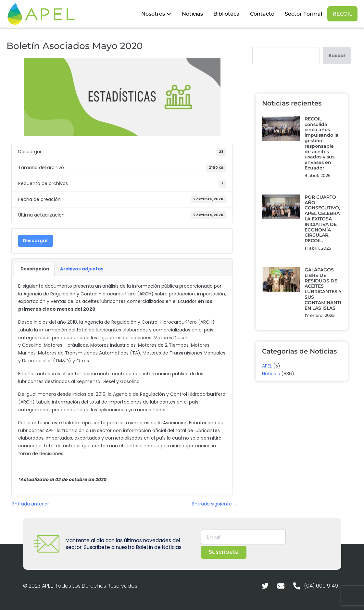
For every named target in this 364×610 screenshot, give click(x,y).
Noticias (192, 14)
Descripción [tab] (35, 269)
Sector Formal (303, 14)
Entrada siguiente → (215, 504)
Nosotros (156, 14)
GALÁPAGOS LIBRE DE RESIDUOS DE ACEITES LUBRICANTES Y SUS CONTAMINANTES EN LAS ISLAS (325, 289)
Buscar (337, 56)
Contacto (262, 14)
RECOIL (342, 14)
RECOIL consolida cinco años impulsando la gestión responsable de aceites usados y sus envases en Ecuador (322, 143)
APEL (267, 366)
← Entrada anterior (28, 504)
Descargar (36, 241)
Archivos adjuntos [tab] (82, 269)
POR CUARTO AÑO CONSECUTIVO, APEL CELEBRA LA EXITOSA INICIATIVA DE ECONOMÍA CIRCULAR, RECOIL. (322, 219)
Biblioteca (226, 14)
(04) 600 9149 (321, 586)
